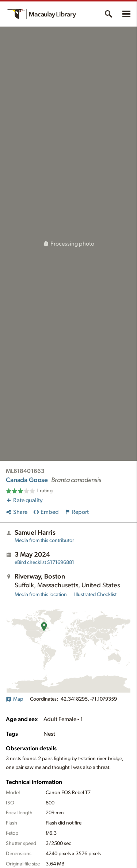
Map (14, 699)
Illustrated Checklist (95, 595)
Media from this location (41, 595)
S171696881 (44, 562)
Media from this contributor (44, 541)
